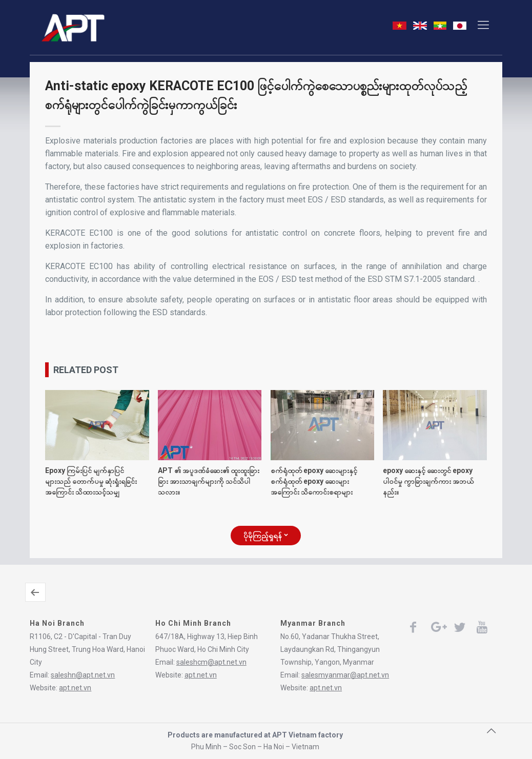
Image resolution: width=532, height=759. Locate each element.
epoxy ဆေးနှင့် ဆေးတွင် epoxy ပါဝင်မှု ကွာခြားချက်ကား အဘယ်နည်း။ (428, 481)
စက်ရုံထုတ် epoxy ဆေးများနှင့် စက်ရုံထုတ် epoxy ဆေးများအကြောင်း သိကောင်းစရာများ (314, 481)
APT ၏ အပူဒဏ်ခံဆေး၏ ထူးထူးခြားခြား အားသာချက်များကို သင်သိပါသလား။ (209, 481)
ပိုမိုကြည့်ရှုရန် (266, 536)
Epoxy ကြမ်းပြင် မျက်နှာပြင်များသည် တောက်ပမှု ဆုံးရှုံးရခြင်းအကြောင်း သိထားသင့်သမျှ (91, 481)
